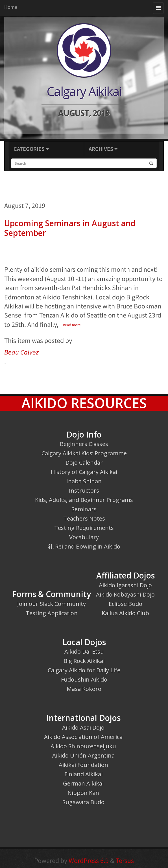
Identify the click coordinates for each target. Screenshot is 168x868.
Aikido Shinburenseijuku (83, 746)
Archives (103, 149)
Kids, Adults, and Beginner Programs (84, 500)
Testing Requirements (84, 528)
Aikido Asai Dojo (83, 727)
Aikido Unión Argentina (83, 755)
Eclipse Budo (126, 604)
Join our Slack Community (52, 604)
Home (11, 7)
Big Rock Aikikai (84, 661)
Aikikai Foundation (83, 765)
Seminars (84, 509)
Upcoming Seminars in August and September (70, 228)
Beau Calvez (21, 352)
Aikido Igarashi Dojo (125, 585)
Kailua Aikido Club (125, 613)
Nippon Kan (83, 793)
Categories (31, 149)
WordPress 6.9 (89, 861)
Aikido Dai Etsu (84, 651)
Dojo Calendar (84, 463)
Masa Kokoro (84, 689)
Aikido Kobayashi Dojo (125, 594)
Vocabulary (84, 537)
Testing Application (52, 613)
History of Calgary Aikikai (84, 472)
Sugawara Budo (83, 802)
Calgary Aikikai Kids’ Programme (84, 453)
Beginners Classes (84, 444)
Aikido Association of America (83, 737)
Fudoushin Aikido (84, 679)
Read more (72, 325)
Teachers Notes (84, 518)
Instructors (84, 490)
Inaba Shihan (84, 481)
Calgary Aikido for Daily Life (84, 670)
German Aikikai (83, 783)
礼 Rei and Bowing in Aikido (84, 546)
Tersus (125, 861)
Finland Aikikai (83, 774)
